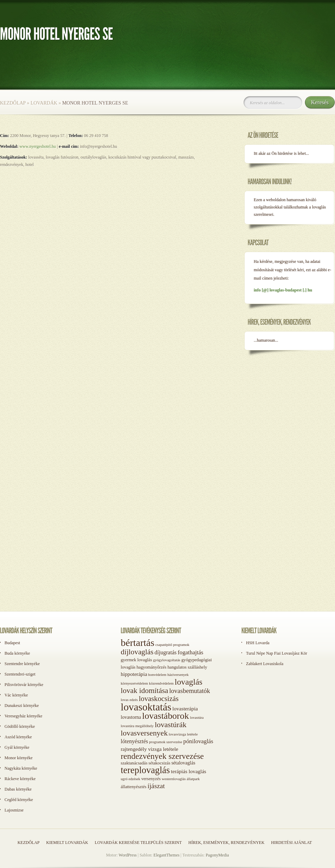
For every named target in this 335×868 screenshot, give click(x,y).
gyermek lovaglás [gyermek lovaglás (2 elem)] (136, 660)
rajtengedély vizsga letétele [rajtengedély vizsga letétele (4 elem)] (150, 749)
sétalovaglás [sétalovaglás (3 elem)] (183, 763)
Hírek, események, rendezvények (226, 843)
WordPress (128, 855)
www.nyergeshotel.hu (38, 146)
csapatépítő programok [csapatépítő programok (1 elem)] (172, 645)
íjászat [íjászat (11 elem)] (156, 786)
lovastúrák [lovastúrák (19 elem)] (170, 725)
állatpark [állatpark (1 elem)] (193, 779)
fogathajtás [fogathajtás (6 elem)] (191, 652)
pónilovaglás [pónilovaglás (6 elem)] (198, 741)
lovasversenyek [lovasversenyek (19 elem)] (144, 733)
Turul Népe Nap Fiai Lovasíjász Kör (277, 653)
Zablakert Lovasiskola (265, 664)
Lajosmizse (14, 810)
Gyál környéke (17, 747)
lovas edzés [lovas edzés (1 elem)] (129, 700)
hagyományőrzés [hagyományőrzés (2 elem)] (151, 667)
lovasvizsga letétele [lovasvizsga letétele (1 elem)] (183, 734)
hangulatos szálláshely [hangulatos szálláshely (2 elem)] (187, 667)
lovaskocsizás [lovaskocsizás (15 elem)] (159, 699)
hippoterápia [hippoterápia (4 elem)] (134, 674)
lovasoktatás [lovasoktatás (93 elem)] (146, 707)
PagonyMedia (217, 855)
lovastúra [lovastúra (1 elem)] (197, 718)
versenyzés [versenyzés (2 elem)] (151, 779)
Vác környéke (16, 695)
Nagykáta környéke (21, 768)
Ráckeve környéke (20, 779)
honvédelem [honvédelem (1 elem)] (157, 675)
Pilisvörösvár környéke (24, 685)
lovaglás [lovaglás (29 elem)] (189, 682)
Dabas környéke (18, 789)
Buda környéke (17, 653)
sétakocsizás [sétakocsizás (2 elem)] (160, 763)
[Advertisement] (31, 595)
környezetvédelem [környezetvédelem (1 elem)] (134, 683)
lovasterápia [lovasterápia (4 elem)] (185, 709)
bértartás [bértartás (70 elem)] (137, 643)
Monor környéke (18, 758)
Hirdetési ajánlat (292, 843)
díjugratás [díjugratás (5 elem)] (166, 652)
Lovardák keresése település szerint (138, 843)
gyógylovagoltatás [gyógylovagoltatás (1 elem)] (167, 660)
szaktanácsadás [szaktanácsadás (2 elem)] (134, 763)
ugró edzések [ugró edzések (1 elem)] (131, 779)
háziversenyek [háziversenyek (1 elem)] (178, 675)
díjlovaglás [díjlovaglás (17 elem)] (137, 652)
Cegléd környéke (19, 800)
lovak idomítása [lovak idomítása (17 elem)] (144, 691)
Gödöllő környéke (20, 726)
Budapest (12, 643)
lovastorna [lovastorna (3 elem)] (131, 717)
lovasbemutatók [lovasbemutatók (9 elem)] (190, 691)
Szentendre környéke (22, 664)
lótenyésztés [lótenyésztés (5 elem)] (134, 741)
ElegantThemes (167, 855)
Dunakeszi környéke (22, 706)
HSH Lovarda (258, 643)
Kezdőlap (13, 103)
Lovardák (44, 103)
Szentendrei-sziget (20, 674)
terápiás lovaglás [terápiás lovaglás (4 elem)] (189, 771)
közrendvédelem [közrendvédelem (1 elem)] (161, 683)
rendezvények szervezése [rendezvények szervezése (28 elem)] (162, 756)
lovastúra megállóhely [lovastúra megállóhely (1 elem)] (137, 726)
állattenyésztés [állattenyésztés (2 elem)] (134, 787)
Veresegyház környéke (23, 716)
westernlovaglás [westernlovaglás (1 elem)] (174, 779)
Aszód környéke (18, 737)
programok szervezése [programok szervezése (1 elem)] (166, 742)
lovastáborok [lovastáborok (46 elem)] (165, 716)
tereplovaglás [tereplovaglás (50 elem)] (145, 770)
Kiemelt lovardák (67, 843)
